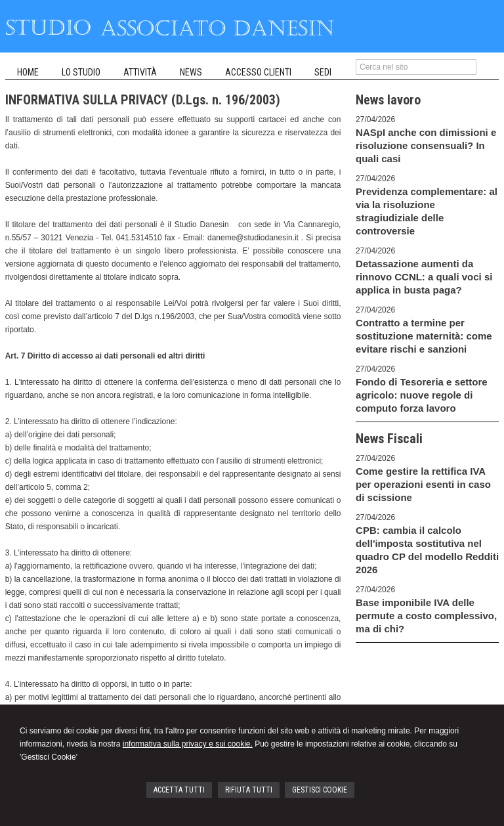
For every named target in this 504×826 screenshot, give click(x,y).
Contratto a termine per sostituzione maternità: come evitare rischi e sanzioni (424, 336)
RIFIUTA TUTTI (249, 790)
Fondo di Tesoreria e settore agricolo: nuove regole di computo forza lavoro (422, 395)
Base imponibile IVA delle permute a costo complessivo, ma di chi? (426, 616)
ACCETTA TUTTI (179, 790)
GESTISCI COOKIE (320, 790)
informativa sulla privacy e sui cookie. (188, 744)
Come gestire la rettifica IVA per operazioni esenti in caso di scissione (423, 484)
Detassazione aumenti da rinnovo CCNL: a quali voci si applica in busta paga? (424, 277)
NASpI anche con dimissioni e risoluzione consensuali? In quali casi (426, 145)
